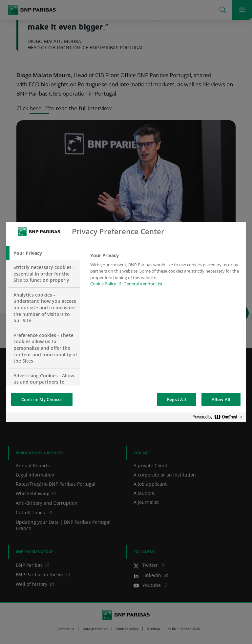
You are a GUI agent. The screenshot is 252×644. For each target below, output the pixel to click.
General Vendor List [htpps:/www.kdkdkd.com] (143, 284)
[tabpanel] (165, 272)
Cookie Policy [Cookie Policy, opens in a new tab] (103, 284)
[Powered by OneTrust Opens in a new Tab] (218, 418)
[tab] (43, 253)
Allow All (221, 399)
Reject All (177, 399)
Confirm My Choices (42, 399)
